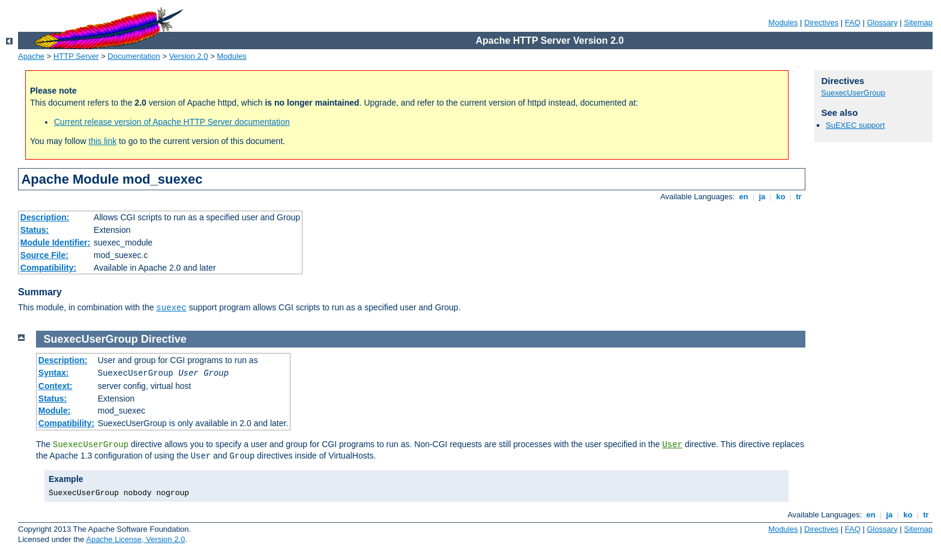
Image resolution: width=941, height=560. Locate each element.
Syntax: (54, 373)
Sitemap (918, 23)
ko (781, 197)
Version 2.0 (189, 56)
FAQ (853, 23)
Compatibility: (48, 268)
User (672, 445)
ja (762, 197)
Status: (35, 230)
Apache (31, 56)
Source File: (44, 255)
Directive (164, 339)
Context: (56, 386)
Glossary (882, 23)
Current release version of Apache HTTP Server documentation (172, 122)
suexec (171, 308)
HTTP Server (76, 56)
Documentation (134, 56)
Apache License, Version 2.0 (135, 539)
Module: (55, 411)
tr (799, 197)
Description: (45, 217)
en (744, 197)
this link (103, 141)
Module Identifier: (56, 242)
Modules (783, 23)
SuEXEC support (855, 125)
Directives (821, 23)
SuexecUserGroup (853, 93)
